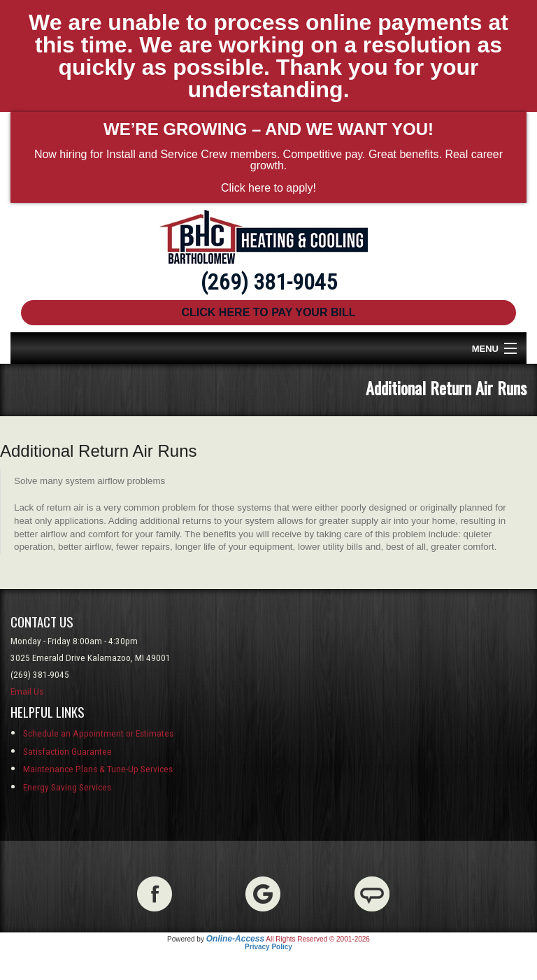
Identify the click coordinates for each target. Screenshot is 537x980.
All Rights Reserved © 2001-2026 (318, 939)
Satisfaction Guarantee (67, 752)
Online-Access (235, 939)
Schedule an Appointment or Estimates (98, 733)
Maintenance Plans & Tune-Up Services (98, 769)
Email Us (27, 691)
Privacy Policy (268, 947)
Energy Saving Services (67, 787)
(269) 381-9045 (269, 282)
